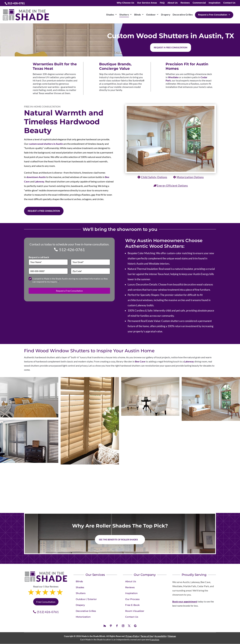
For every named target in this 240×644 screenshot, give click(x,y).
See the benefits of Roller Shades (118, 540)
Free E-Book (132, 605)
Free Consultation (46, 602)
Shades (80, 587)
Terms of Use (147, 636)
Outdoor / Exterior (86, 599)
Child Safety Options (154, 177)
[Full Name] (48, 262)
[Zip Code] (90, 271)
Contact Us (229, 3)
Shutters (81, 593)
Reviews (185, 3)
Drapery (80, 605)
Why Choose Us (126, 3)
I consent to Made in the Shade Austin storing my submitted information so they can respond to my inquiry (70, 280)
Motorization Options (190, 177)
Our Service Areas (147, 3)
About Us (173, 3)
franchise (155, 639)
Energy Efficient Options (172, 186)
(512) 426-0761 (48, 612)
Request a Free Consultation (44, 211)
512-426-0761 (72, 250)
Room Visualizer (135, 611)
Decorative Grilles (86, 611)
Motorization (83, 617)
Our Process (132, 599)
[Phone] (48, 271)
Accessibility (160, 636)
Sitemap (172, 636)
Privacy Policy (132, 636)
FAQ (162, 3)
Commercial (199, 3)
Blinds (79, 581)
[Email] (90, 262)
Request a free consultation (171, 47)
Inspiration (215, 3)
